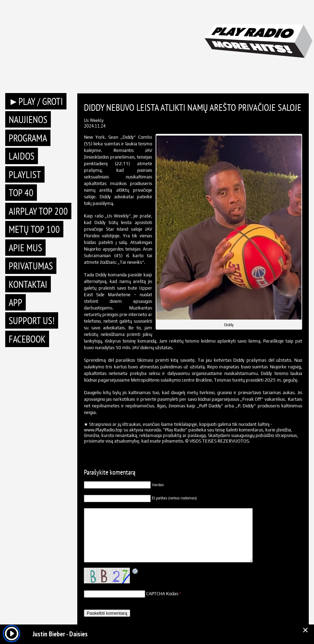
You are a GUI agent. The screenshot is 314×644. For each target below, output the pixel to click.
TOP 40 (21, 193)
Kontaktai (28, 284)
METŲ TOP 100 (34, 229)
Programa (28, 138)
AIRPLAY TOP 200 (38, 211)
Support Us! (32, 320)
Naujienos (28, 119)
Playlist (25, 174)
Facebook (27, 339)
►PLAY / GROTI (36, 101)
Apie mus (25, 248)
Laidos (22, 156)
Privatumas (31, 266)
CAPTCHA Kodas (162, 594)
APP (15, 302)
